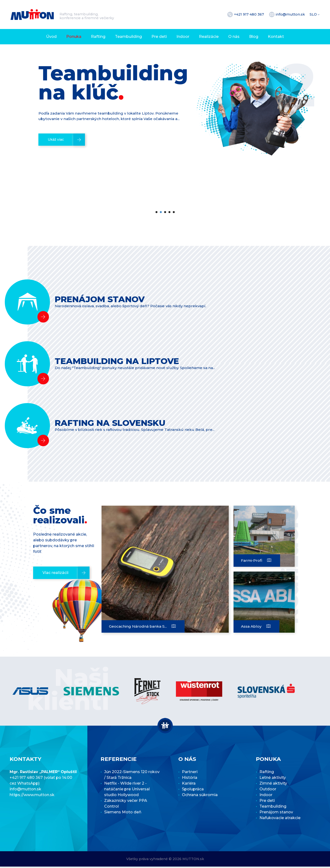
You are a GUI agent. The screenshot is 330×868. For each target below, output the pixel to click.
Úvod (51, 37)
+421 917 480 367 (249, 14)
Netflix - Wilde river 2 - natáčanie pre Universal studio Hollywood (127, 790)
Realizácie (209, 37)
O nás (234, 37)
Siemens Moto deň (123, 813)
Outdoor (268, 790)
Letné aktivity (273, 779)
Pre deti (159, 37)
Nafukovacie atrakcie (280, 819)
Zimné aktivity (273, 785)
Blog (254, 37)
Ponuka (74, 37)
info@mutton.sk (291, 14)
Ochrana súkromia (200, 796)
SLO (314, 14)
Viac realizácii (56, 574)
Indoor (183, 37)
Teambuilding (128, 37)
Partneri (190, 773)
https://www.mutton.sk (32, 796)
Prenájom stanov (276, 813)
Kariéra (189, 785)
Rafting (98, 37)
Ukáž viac (57, 174)
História (190, 779)
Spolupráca (193, 790)
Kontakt (276, 37)
